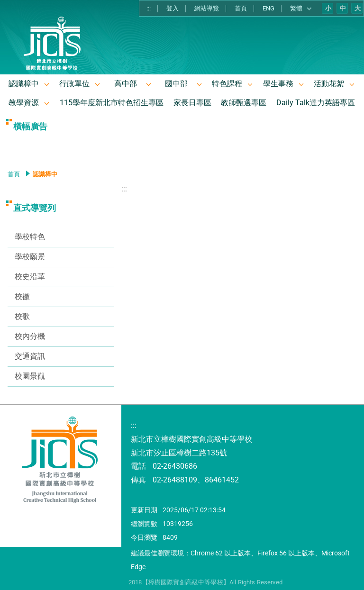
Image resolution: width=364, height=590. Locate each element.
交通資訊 (30, 356)
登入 (173, 8)
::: (149, 8)
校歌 (22, 316)
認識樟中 (24, 84)
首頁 (241, 8)
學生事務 (278, 84)
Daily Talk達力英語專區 (316, 103)
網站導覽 (207, 8)
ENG (268, 8)
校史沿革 (30, 277)
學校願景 (30, 257)
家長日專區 (192, 103)
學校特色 (30, 237)
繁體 (301, 9)
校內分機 (30, 336)
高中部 (126, 84)
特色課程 (227, 84)
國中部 (176, 84)
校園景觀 (30, 376)
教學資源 (24, 103)
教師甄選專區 (244, 103)
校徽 (22, 296)
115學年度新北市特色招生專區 (112, 103)
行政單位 (74, 84)
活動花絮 (329, 84)
